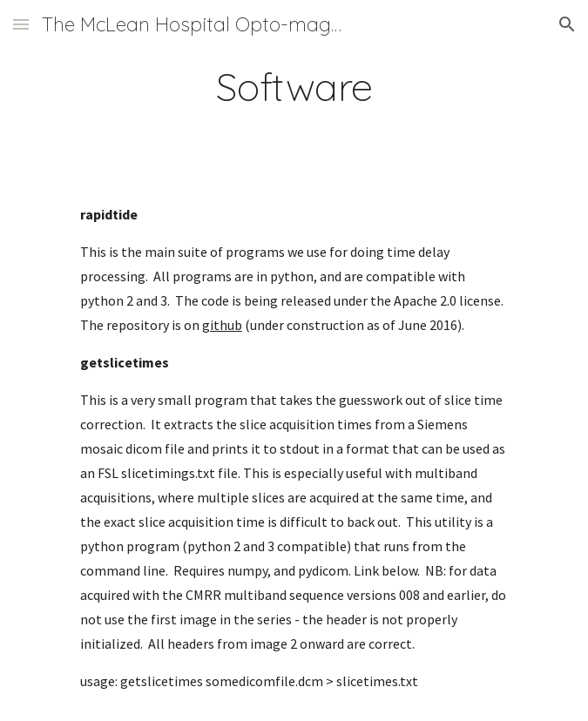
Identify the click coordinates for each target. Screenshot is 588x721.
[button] (21, 24)
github (222, 325)
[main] (294, 86)
